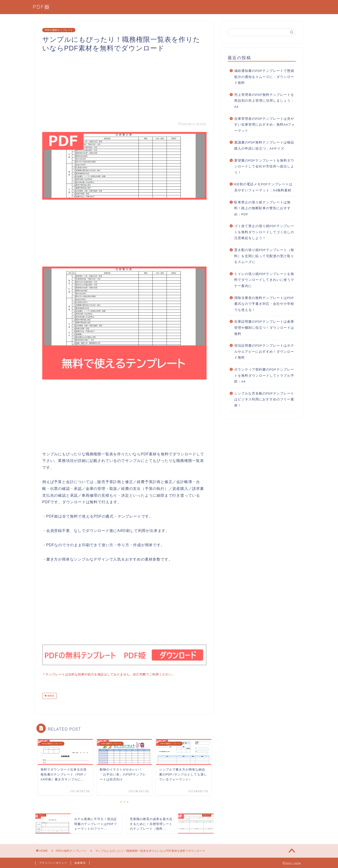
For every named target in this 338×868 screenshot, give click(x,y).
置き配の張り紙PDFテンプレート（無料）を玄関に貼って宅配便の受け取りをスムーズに (264, 256)
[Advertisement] (124, 85)
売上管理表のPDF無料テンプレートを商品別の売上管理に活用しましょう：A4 (264, 101)
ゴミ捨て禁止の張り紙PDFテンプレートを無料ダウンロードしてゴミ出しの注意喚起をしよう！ (264, 232)
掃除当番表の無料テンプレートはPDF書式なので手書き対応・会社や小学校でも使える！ (264, 304)
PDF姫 (42, 7)
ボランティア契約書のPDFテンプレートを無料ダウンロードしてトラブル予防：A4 (264, 376)
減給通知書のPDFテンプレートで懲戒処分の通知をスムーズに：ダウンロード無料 (264, 77)
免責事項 (80, 862)
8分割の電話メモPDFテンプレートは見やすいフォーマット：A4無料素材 (263, 187)
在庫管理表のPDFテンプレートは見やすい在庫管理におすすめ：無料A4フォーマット (265, 125)
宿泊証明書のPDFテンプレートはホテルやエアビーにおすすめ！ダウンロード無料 (264, 352)
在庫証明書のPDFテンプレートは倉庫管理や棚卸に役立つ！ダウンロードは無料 (264, 328)
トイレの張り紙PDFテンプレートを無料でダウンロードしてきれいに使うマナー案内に (264, 280)
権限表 (51, 695)
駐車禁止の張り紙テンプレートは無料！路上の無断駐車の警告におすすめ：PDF (262, 208)
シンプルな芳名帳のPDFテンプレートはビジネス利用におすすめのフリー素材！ (264, 399)
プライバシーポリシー (53, 862)
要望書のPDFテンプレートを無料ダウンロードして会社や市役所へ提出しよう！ (264, 167)
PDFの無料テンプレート (59, 30)
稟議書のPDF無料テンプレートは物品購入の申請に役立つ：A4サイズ (264, 145)
